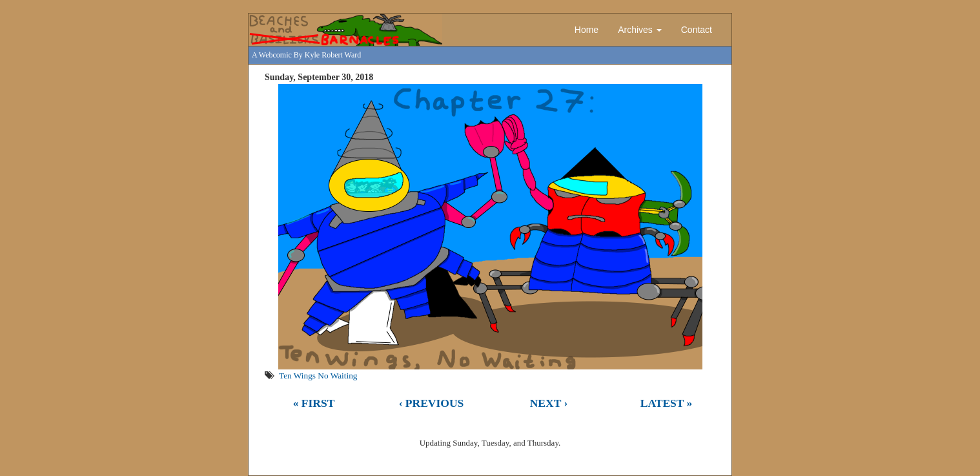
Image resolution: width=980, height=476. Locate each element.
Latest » (667, 403)
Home (587, 30)
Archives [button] (640, 30)
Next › (549, 403)
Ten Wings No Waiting (318, 376)
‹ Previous (432, 403)
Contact (697, 30)
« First (314, 403)
